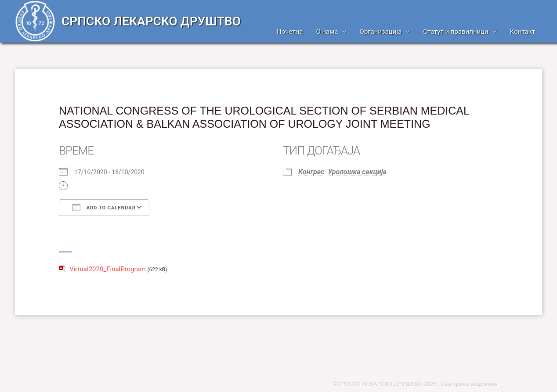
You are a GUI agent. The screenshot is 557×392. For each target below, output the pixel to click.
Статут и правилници (456, 32)
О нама (327, 32)
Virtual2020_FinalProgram (108, 269)
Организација (381, 32)
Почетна (290, 32)
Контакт (523, 32)
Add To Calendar (104, 207)
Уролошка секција (357, 172)
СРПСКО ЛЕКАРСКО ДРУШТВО (151, 21)
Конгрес (311, 172)
